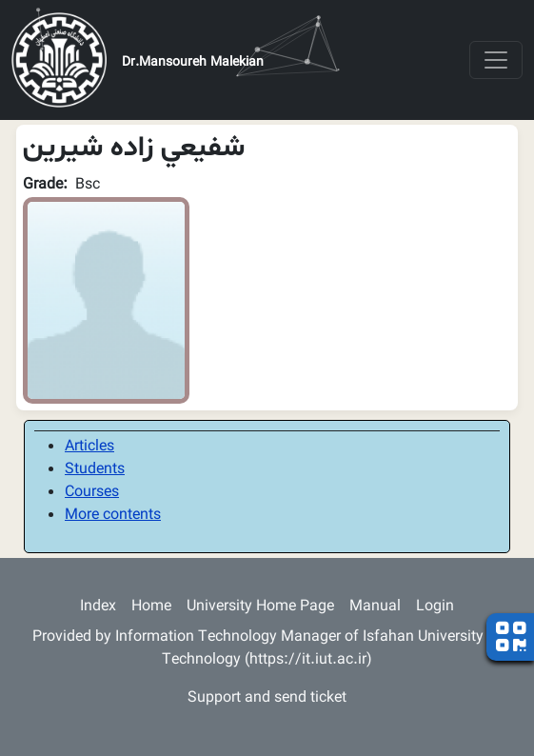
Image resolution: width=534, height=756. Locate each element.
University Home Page (260, 607)
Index (98, 607)
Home (151, 607)
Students (95, 470)
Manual (375, 607)
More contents (113, 516)
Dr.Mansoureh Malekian (193, 63)
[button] (106, 300)
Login (435, 607)
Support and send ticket (267, 698)
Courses (92, 493)
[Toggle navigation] (496, 60)
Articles (89, 447)
